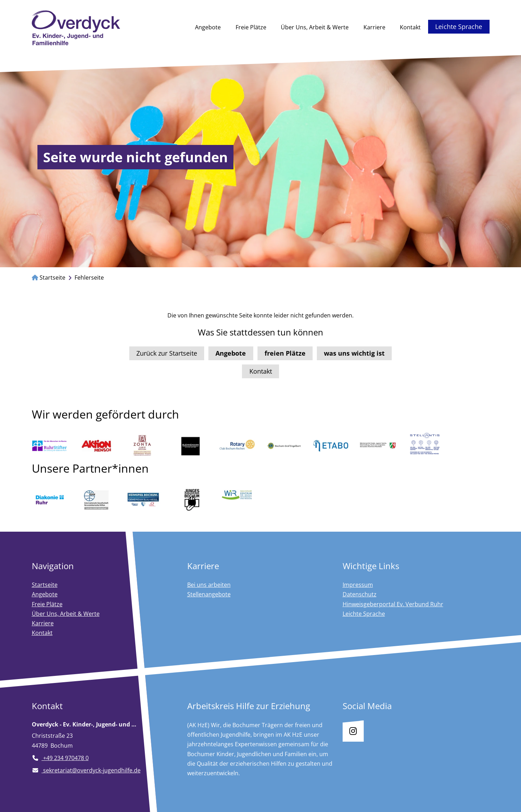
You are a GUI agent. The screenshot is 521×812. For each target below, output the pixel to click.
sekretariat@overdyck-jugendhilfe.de (86, 770)
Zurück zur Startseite (167, 353)
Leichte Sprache (459, 27)
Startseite (49, 278)
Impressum (358, 585)
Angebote (208, 27)
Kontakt (410, 27)
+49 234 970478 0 (60, 758)
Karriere (374, 27)
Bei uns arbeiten (209, 585)
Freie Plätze (251, 27)
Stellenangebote (209, 594)
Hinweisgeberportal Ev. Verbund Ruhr (393, 604)
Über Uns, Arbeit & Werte (315, 27)
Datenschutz (360, 594)
